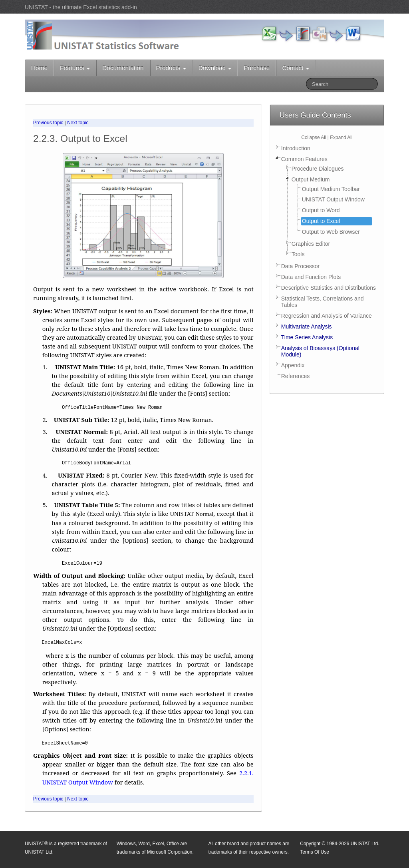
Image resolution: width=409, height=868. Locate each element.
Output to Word (321, 210)
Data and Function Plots (311, 277)
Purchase (257, 68)
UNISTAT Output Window (333, 199)
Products (171, 68)
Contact (295, 68)
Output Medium (311, 179)
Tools (298, 254)
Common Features (304, 159)
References (296, 376)
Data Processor (300, 266)
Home (39, 68)
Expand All (341, 137)
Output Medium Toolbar (331, 189)
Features (75, 68)
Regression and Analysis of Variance (327, 316)
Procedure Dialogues (318, 169)
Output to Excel (321, 221)
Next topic (78, 123)
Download (215, 68)
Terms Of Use (315, 852)
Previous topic (48, 123)
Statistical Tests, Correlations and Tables (323, 302)
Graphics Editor (311, 244)
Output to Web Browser (331, 232)
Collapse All (314, 137)
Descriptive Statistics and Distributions (329, 288)
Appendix (293, 365)
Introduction (296, 148)
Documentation (123, 68)
